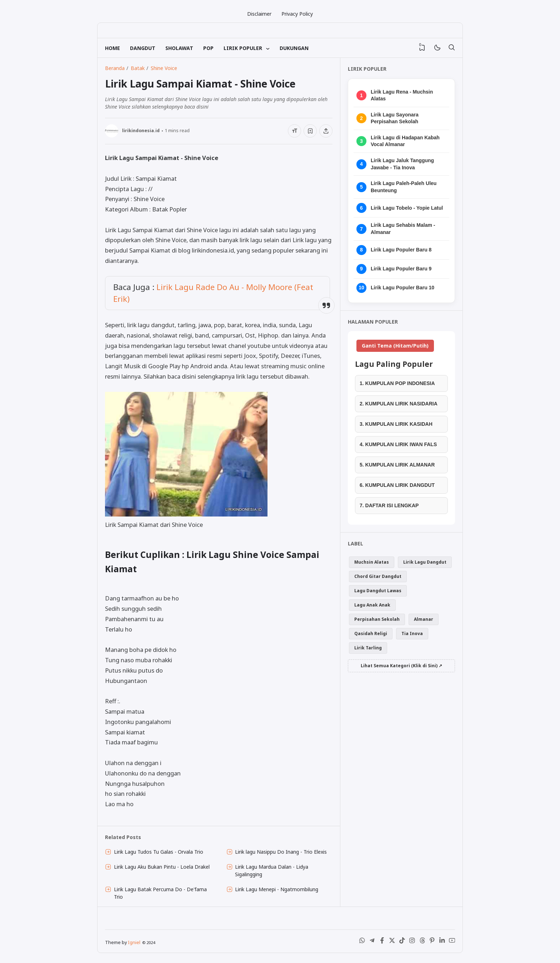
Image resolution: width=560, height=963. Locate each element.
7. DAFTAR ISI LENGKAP (389, 505)
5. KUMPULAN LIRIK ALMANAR (397, 465)
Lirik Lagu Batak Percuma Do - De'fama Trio (160, 893)
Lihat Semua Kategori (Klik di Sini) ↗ (401, 666)
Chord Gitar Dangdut (378, 576)
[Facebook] (382, 942)
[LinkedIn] (442, 942)
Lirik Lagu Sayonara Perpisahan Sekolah (395, 118)
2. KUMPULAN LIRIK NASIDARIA (399, 404)
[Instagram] (412, 942)
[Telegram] (372, 942)
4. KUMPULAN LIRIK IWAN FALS (398, 444)
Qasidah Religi (371, 633)
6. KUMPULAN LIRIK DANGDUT (397, 485)
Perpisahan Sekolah (377, 619)
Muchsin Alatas (372, 562)
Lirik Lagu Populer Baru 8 (401, 250)
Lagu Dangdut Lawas (378, 591)
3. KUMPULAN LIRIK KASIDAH (396, 424)
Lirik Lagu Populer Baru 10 (402, 288)
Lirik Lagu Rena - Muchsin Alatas (402, 95)
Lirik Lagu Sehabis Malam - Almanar (403, 229)
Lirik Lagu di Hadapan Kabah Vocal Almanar (405, 141)
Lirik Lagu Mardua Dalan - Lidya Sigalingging (272, 870)
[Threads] (422, 942)
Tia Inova (412, 633)
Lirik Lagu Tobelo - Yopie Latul (407, 208)
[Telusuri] (451, 48)
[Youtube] (452, 942)
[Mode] (437, 48)
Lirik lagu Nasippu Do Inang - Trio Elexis (281, 852)
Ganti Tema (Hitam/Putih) (395, 346)
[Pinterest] (432, 942)
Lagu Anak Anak (372, 605)
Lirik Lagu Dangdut (425, 562)
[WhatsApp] (362, 942)
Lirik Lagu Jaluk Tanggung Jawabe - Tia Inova (402, 164)
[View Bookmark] (422, 48)
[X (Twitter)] (392, 942)
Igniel (134, 942)
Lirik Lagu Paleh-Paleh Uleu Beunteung (404, 187)
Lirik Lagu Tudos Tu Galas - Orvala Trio (159, 852)
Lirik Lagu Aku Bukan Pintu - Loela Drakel (162, 867)
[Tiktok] (402, 942)
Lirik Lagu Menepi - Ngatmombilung (277, 889)
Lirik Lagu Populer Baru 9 (401, 269)
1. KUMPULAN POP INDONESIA (397, 383)
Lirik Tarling (368, 648)
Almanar (424, 619)
